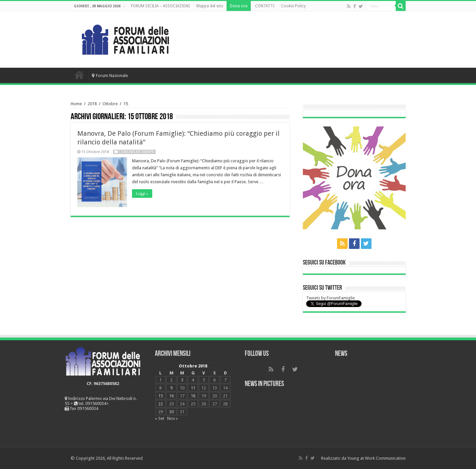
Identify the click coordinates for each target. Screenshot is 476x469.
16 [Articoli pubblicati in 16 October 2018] (171, 396)
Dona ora (239, 6)
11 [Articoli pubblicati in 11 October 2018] (193, 388)
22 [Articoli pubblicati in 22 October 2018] (161, 404)
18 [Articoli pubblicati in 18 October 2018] (193, 396)
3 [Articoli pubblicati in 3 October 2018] (182, 380)
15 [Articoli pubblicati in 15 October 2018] (161, 396)
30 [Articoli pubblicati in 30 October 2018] (171, 412)
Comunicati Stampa (136, 152)
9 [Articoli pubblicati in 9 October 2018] (171, 388)
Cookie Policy (293, 6)
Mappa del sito (210, 6)
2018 (92, 104)
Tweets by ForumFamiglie (331, 298)
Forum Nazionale (110, 76)
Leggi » (142, 194)
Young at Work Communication (376, 458)
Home (79, 75)
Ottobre (110, 104)
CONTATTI (265, 6)
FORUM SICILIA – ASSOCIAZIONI (160, 6)
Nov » (172, 418)
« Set (160, 418)
